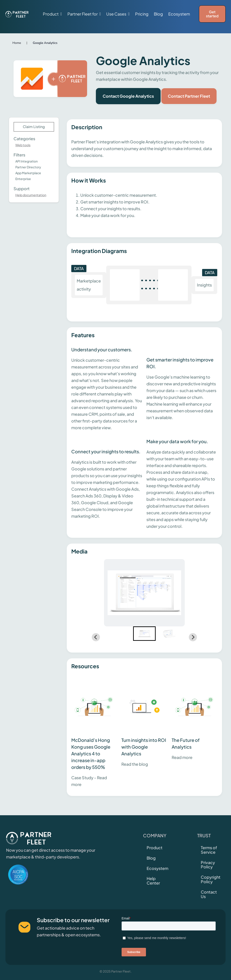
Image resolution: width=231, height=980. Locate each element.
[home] (17, 14)
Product (155, 848)
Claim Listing (34, 127)
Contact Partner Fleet (189, 96)
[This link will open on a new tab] (94, 733)
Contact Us (209, 894)
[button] (52, 14)
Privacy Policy (208, 865)
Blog (158, 14)
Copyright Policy (211, 879)
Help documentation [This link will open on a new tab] (31, 195)
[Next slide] (193, 637)
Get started (212, 14)
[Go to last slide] (96, 637)
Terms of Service (209, 850)
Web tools (23, 145)
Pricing (142, 14)
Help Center (153, 881)
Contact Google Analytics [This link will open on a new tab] (128, 96)
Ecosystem (179, 14)
